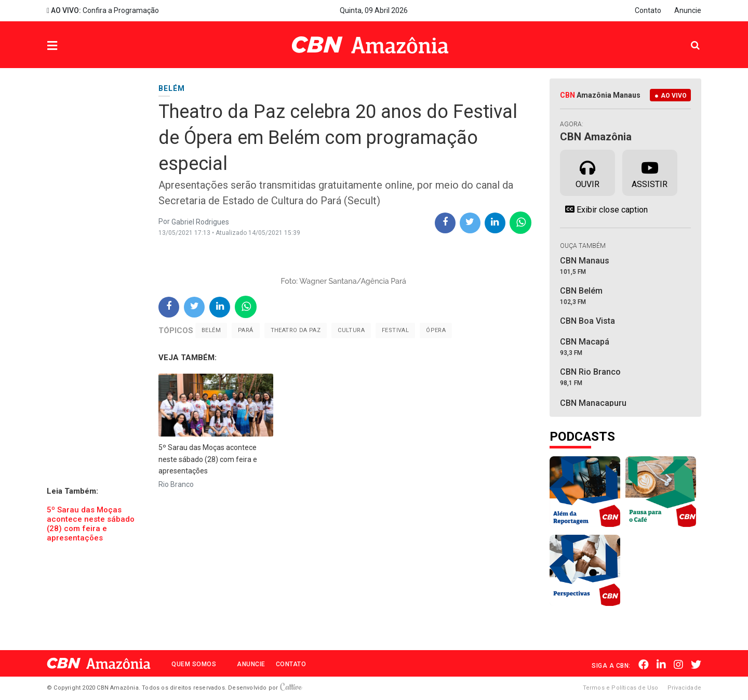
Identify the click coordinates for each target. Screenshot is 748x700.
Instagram (678, 665)
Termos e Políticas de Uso (621, 688)
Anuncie (688, 10)
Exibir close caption (604, 209)
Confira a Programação (103, 10)
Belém (211, 330)
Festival (395, 330)
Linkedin (661, 665)
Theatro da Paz (296, 330)
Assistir (650, 172)
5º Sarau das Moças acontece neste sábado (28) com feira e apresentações (91, 524)
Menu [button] (73, 46)
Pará (246, 330)
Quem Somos (194, 664)
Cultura (351, 330)
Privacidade (684, 688)
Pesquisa (687, 37)
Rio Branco (176, 484)
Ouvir (587, 172)
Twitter (696, 665)
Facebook (644, 665)
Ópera (436, 330)
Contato (648, 10)
